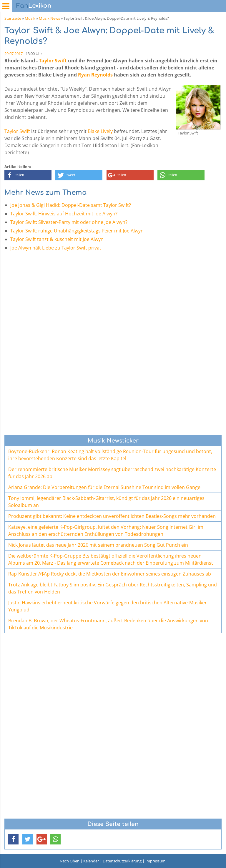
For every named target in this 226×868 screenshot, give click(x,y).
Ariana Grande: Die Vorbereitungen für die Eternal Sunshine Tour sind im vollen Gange (104, 487)
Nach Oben (70, 861)
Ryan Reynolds (95, 75)
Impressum (155, 861)
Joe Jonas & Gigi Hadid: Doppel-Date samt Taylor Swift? (71, 205)
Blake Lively (100, 131)
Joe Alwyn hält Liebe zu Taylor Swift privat (56, 248)
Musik (30, 18)
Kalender (91, 861)
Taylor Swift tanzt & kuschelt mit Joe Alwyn (57, 239)
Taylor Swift (53, 61)
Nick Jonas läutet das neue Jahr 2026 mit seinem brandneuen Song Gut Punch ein (98, 545)
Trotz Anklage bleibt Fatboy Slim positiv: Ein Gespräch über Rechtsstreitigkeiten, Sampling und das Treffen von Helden (113, 588)
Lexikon (34, 6)
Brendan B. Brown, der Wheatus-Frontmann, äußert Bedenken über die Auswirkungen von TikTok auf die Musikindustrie (108, 624)
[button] (28, 175)
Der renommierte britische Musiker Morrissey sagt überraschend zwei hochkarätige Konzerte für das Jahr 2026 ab (112, 473)
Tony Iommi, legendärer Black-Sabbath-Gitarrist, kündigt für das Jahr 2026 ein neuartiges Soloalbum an (106, 502)
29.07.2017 (14, 54)
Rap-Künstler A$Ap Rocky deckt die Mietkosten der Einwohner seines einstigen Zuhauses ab (110, 574)
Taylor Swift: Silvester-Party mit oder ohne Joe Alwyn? (69, 222)
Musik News (49, 18)
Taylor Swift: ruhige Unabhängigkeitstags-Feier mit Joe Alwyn (77, 231)
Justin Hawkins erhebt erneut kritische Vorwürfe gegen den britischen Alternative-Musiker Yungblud (108, 606)
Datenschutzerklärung (122, 861)
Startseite (13, 18)
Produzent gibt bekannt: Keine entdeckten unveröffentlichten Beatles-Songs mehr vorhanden (112, 516)
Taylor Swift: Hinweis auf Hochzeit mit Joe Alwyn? (64, 214)
